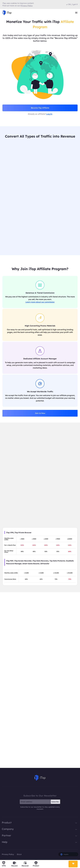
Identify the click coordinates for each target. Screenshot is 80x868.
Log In (49, 114)
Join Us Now (40, 414)
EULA (19, 855)
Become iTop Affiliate (40, 108)
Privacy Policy (8, 855)
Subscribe (55, 802)
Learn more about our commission (40, 303)
